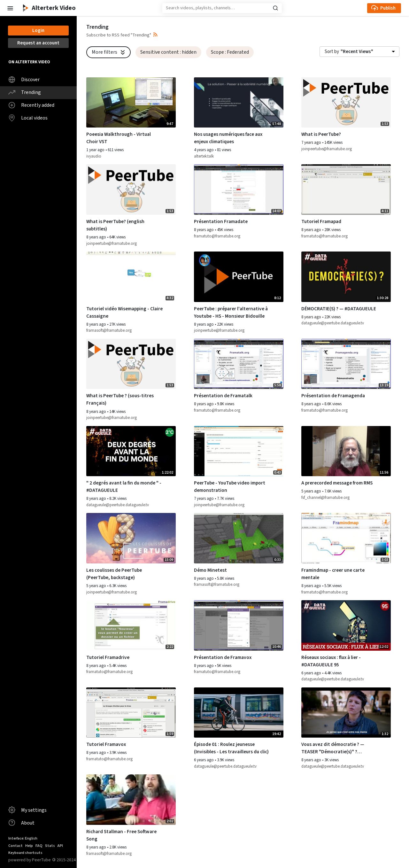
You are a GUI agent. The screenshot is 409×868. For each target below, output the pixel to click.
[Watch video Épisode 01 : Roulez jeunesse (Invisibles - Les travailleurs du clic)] (239, 713)
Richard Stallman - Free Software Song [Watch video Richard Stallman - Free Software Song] (121, 835)
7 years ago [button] (312, 143)
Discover (24, 80)
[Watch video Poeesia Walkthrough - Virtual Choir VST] (131, 103)
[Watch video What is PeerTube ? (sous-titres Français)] (131, 364)
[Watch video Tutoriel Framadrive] (131, 625)
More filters (109, 52)
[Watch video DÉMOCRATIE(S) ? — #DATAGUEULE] (346, 277)
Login (38, 31)
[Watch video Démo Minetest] (239, 538)
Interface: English (23, 838)
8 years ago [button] (97, 237)
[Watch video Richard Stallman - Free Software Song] (131, 800)
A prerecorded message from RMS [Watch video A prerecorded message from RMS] (337, 483)
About (21, 823)
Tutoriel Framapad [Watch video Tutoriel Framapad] (321, 221)
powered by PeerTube (30, 860)
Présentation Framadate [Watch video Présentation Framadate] (221, 221)
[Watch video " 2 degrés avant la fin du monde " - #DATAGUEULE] (131, 451)
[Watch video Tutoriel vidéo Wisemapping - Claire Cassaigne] (131, 277)
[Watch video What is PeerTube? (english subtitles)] (131, 190)
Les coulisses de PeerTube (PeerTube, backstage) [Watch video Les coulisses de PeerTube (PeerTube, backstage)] (114, 574)
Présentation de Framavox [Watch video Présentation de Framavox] (223, 657)
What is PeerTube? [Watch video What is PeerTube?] (321, 134)
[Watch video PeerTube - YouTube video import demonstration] (239, 451)
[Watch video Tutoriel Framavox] (131, 713)
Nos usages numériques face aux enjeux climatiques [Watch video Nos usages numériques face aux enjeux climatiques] (228, 138)
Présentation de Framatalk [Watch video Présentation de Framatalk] (223, 396)
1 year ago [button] (96, 150)
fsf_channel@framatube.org (325, 498)
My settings (27, 810)
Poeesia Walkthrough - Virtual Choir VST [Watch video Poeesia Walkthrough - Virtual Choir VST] (119, 138)
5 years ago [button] (312, 491)
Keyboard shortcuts (25, 853)
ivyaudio (94, 156)
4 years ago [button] (204, 150)
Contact (15, 846)
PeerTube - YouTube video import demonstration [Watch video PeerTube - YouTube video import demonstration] (230, 487)
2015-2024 (64, 860)
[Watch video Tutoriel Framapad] (346, 190)
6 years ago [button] (312, 673)
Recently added (31, 105)
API (60, 846)
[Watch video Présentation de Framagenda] (346, 364)
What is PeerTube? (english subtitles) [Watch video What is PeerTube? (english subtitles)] (115, 225)
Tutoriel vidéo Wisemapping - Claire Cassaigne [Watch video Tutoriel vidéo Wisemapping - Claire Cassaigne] (124, 312)
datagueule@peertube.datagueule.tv (333, 323)
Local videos (28, 118)
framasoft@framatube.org (109, 330)
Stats (50, 846)
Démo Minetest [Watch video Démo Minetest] (210, 570)
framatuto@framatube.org (217, 236)
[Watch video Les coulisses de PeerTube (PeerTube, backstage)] (131, 538)
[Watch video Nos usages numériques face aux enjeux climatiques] (239, 103)
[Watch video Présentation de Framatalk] (239, 364)
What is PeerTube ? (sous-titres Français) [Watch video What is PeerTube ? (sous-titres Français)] (120, 399)
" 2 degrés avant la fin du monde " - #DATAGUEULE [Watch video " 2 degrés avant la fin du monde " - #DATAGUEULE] (124, 487)
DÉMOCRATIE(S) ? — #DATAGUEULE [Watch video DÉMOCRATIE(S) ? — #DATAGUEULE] (339, 309)
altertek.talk (204, 156)
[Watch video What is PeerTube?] (346, 103)
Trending (25, 92)
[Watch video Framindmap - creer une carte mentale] (346, 538)
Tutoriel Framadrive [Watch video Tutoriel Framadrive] (108, 657)
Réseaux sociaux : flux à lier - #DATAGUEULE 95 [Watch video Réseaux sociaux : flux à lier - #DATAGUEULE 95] (331, 661)
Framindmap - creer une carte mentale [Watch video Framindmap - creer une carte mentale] (333, 574)
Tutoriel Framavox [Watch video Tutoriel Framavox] (106, 744)
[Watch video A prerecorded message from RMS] (346, 451)
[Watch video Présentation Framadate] (239, 190)
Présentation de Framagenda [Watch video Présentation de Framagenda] (333, 396)
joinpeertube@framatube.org (327, 149)
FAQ (39, 846)
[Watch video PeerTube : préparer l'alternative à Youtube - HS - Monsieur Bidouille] (239, 277)
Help (29, 846)
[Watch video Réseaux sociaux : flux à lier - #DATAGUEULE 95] (346, 625)
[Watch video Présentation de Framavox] (239, 625)
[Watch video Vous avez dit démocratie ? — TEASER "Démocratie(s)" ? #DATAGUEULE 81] (346, 713)
